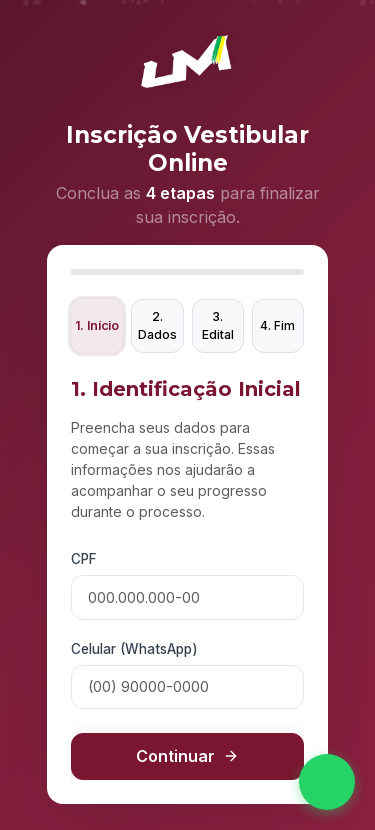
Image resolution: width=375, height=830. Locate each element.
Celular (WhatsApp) (134, 649)
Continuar (187, 756)
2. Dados (157, 325)
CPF (84, 559)
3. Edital (218, 325)
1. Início (97, 326)
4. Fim (277, 325)
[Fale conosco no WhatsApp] (327, 782)
